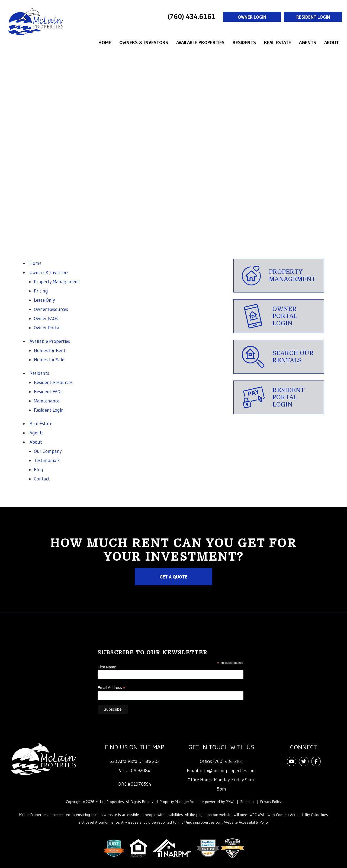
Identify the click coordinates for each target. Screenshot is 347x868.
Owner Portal (47, 328)
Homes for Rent (50, 350)
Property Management (57, 282)
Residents (244, 43)
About (332, 43)
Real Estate (277, 43)
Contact (42, 479)
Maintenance (47, 401)
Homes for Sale (49, 360)
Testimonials (47, 460)
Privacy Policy (271, 802)
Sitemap (247, 802)
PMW (230, 802)
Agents (308, 43)
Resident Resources (53, 382)
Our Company (48, 451)
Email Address (111, 688)
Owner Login (252, 17)
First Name (107, 667)
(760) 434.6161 (192, 17)
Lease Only (44, 300)
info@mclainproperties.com (228, 770)
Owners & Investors (144, 43)
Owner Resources (51, 309)
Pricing (41, 291)
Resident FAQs (48, 391)
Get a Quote (173, 577)
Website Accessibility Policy (246, 822)
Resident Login (313, 17)
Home (105, 43)
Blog (38, 469)
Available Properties (200, 43)
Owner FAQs (46, 318)
